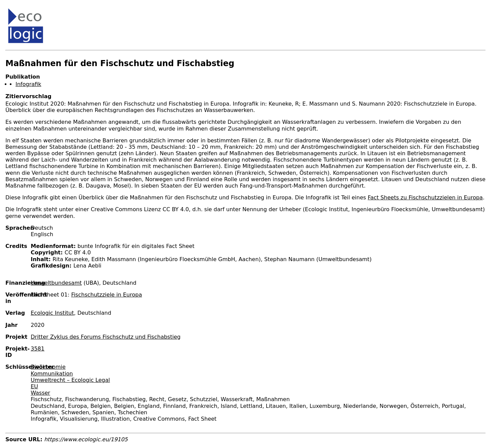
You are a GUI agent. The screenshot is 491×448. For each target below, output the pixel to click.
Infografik (28, 84)
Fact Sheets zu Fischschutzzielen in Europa (425, 198)
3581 (38, 349)
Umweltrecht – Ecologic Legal (70, 380)
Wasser (40, 393)
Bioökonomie (48, 367)
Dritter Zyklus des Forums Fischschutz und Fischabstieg (106, 337)
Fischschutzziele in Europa (107, 295)
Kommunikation (52, 374)
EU (34, 386)
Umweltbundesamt (56, 283)
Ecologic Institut (52, 313)
